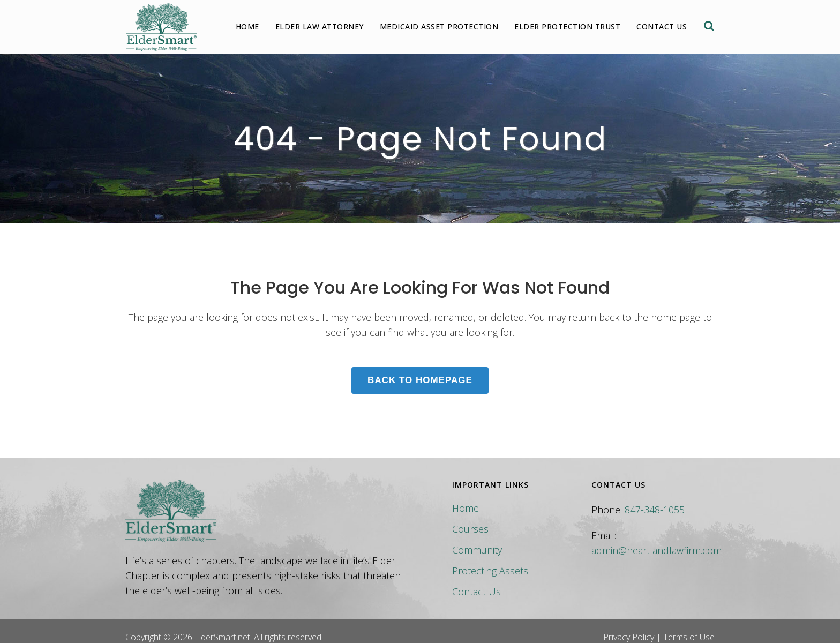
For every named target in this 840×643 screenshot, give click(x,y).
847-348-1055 (655, 510)
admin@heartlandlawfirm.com (657, 550)
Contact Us (477, 592)
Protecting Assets (490, 571)
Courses (470, 529)
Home (466, 508)
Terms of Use (689, 637)
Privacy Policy (629, 637)
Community (477, 550)
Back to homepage (420, 380)
